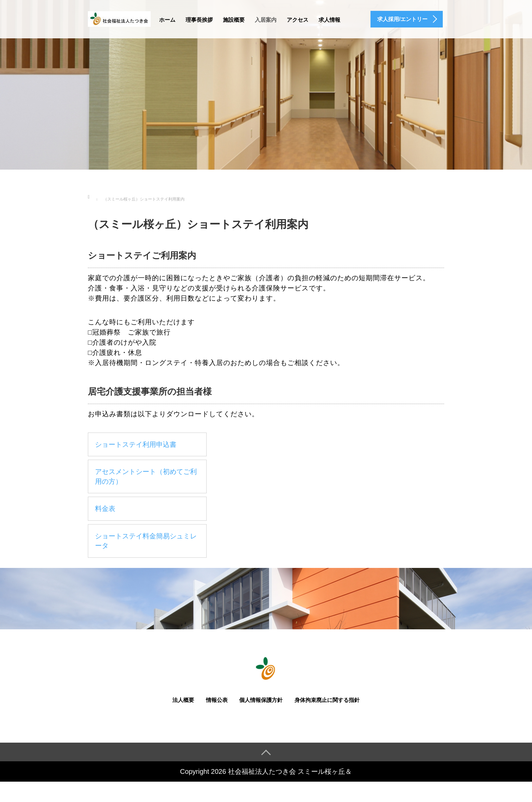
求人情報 (329, 20)
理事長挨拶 (199, 20)
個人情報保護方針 (261, 700)
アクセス (298, 20)
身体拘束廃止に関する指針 (327, 700)
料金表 (105, 509)
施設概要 (234, 20)
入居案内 (266, 20)
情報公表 (217, 700)
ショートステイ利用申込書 (136, 444)
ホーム (167, 20)
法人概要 (183, 700)
